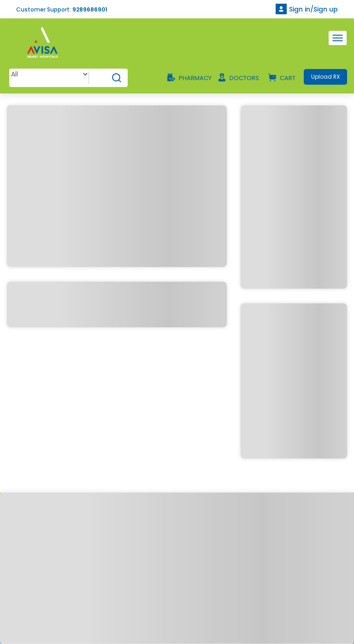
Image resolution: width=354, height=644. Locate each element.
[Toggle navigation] (338, 38)
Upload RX (325, 77)
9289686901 (90, 9)
